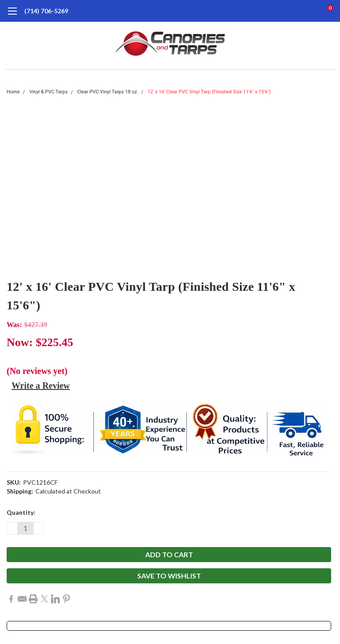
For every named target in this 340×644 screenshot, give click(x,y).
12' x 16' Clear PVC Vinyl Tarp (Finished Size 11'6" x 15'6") (209, 92)
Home (13, 92)
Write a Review (41, 386)
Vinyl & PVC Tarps (48, 92)
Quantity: (21, 512)
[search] (293, 11)
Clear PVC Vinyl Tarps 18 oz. (108, 92)
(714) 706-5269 (46, 11)
